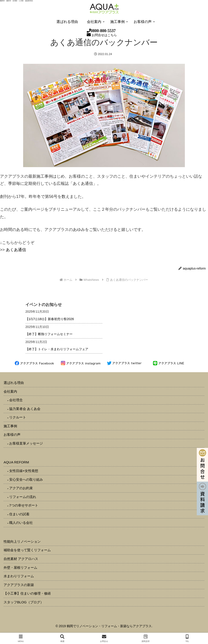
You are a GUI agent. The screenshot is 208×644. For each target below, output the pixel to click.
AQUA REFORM (16, 462)
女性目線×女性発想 (24, 471)
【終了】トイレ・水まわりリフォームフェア (57, 349)
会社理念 (16, 400)
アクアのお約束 (21, 488)
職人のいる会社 (21, 523)
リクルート (18, 417)
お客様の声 (12, 435)
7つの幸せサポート (24, 505)
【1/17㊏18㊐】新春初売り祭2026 (50, 319)
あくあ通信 (16, 250)
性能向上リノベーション (22, 541)
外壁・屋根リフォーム (20, 568)
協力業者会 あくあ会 (25, 409)
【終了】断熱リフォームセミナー (49, 334)
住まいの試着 (19, 514)
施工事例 (10, 426)
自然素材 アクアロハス (21, 559)
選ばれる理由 (14, 383)
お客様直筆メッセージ (26, 443)
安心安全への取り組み (26, 479)
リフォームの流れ (23, 497)
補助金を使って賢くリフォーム (27, 550)
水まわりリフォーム (19, 576)
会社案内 (10, 391)
